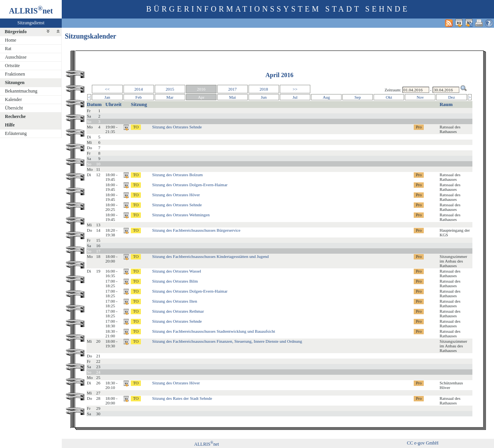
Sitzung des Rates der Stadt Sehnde (182, 398)
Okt (389, 97)
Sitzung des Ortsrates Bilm (175, 281)
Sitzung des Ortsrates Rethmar (178, 311)
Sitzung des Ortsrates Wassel (177, 271)
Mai (232, 97)
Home (11, 40)
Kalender (14, 99)
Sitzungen (15, 83)
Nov (420, 97)
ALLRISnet (206, 444)
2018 (264, 89)
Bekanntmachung (21, 91)
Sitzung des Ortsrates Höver (176, 195)
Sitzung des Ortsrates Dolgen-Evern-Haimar (190, 185)
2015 (170, 89)
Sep (358, 97)
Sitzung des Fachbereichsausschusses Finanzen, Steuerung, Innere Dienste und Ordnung (227, 341)
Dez (452, 97)
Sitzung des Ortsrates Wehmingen (181, 215)
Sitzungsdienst (31, 23)
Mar (170, 97)
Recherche (15, 116)
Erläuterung (16, 133)
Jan (107, 97)
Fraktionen (15, 74)
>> (295, 89)
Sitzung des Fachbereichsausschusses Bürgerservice (196, 230)
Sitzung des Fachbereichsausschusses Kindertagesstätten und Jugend (210, 256)
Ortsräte (13, 66)
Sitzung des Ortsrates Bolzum (177, 175)
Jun (264, 97)
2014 (139, 89)
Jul (295, 97)
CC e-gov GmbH (423, 443)
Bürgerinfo (16, 32)
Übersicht (14, 108)
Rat (8, 49)
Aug (326, 97)
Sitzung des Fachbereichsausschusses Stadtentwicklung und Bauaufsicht (214, 331)
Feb (139, 97)
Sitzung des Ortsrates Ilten (174, 301)
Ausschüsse (16, 57)
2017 (232, 89)
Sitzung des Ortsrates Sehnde (177, 127)
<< (107, 89)
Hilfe (10, 125)
